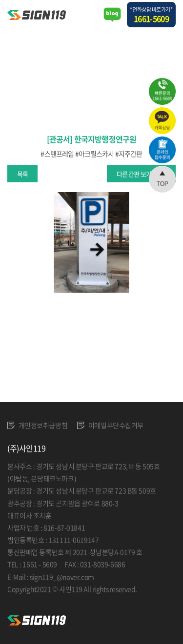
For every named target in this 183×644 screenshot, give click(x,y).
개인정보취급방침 (37, 425)
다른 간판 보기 (134, 174)
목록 (22, 174)
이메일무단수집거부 (110, 425)
